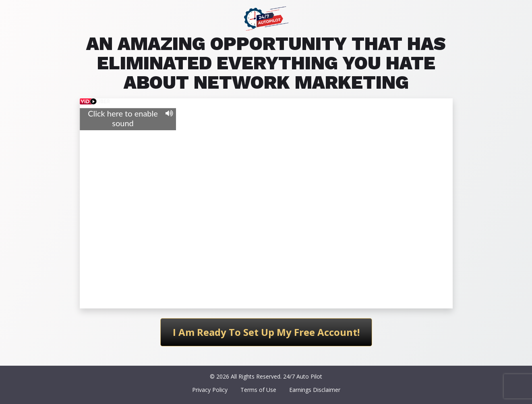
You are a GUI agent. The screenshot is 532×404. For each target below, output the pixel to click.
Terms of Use (258, 390)
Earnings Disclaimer (315, 390)
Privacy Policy (210, 390)
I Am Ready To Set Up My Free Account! (266, 332)
